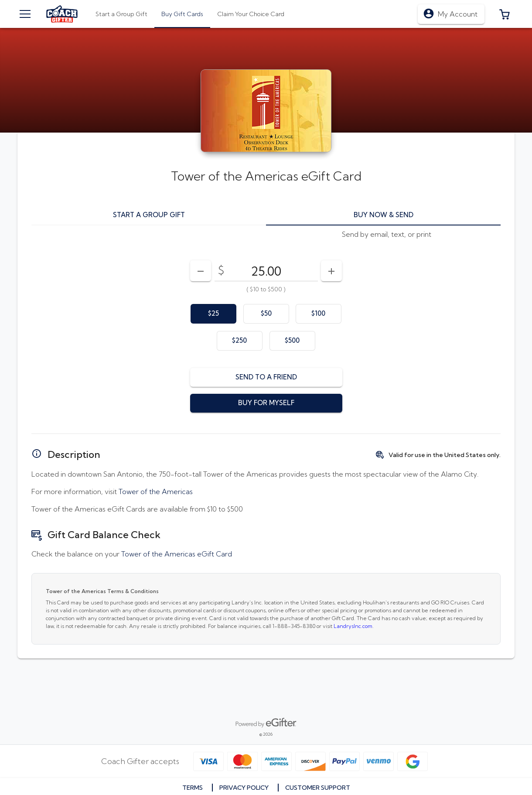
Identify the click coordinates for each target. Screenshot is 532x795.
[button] (505, 14)
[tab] (182, 14)
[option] (213, 314)
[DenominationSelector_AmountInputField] (266, 271)
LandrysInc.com (353, 626)
